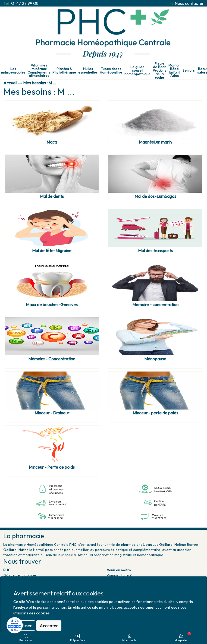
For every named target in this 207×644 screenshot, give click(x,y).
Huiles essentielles (88, 71)
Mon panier (183, 637)
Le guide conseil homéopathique (137, 70)
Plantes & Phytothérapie (64, 71)
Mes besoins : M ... (40, 83)
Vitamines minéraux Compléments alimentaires (39, 70)
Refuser (24, 626)
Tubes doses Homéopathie (111, 71)
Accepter (49, 626)
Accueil (10, 83)
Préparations (78, 638)
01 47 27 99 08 (25, 3)
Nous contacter (189, 3)
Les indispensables (13, 71)
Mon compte (129, 638)
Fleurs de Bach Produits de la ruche (159, 71)
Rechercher (26, 638)
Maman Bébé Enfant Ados (174, 70)
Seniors (189, 70)
